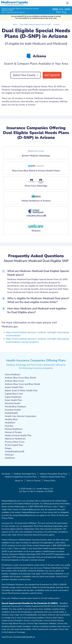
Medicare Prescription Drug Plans (53, 474)
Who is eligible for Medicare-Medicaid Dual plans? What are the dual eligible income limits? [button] (38, 300)
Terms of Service (33, 481)
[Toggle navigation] (67, 3)
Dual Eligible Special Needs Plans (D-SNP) (35, 24)
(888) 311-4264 (61, 9)
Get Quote (52, 75)
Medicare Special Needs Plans (53, 477)
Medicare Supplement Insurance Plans (21, 477)
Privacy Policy (50, 481)
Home (15, 24)
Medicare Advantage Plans (25, 474)
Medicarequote (14, 2)
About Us (19, 481)
